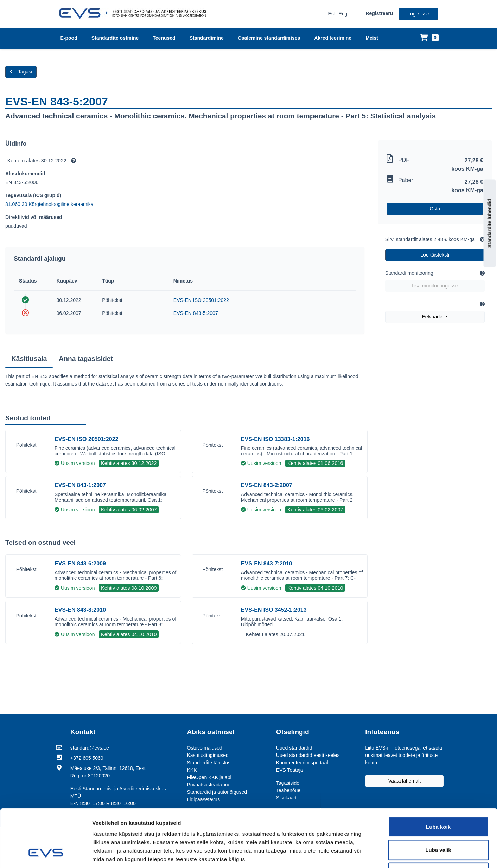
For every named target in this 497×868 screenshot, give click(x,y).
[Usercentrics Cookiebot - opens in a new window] (46, 854)
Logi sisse (418, 14)
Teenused (164, 38)
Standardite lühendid (490, 223)
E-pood (69, 38)
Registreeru (379, 13)
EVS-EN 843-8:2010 (80, 610)
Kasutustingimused (208, 755)
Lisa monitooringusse (435, 286)
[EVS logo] (135, 14)
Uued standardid (294, 748)
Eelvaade (433, 317)
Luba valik (438, 799)
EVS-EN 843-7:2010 (267, 563)
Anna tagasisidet (86, 359)
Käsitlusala (29, 359)
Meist (372, 38)
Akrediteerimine (333, 38)
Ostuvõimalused (205, 748)
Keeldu (438, 822)
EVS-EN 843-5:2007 (196, 313)
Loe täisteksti (435, 255)
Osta (435, 209)
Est (331, 14)
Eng (343, 14)
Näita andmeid (400, 854)
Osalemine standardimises (269, 38)
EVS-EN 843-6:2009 (80, 563)
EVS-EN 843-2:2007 (267, 485)
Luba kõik (438, 776)
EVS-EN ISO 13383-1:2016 (275, 439)
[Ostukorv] (429, 38)
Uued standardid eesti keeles (308, 755)
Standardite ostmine (115, 38)
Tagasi (21, 72)
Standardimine (207, 38)
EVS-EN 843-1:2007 (80, 485)
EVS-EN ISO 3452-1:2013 (274, 610)
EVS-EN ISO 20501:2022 (201, 300)
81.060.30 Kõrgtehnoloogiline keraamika (49, 204)
